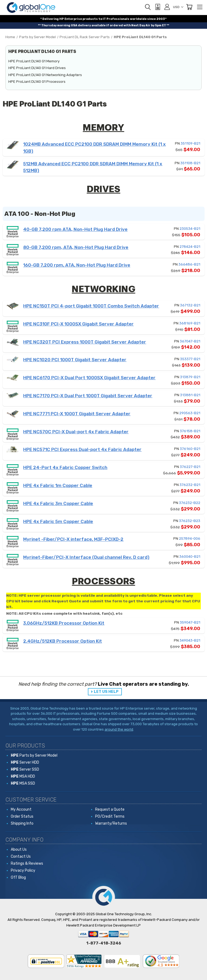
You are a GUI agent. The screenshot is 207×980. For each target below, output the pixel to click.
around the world (119, 729)
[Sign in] (167, 7)
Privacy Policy (23, 870)
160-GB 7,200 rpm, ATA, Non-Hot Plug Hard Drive (77, 265)
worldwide (138, 19)
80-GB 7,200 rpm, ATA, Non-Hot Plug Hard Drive (76, 247)
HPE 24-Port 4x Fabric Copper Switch (65, 467)
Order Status (22, 816)
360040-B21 (190, 557)
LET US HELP (106, 692)
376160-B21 (190, 449)
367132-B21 (190, 305)
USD (178, 7)
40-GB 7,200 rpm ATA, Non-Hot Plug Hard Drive (75, 229)
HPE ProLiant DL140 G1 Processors (37, 82)
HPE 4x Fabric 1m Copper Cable (58, 485)
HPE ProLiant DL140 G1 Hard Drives (37, 68)
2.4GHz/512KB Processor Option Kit (63, 641)
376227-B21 (190, 467)
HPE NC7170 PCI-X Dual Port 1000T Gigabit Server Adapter (88, 396)
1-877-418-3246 (104, 943)
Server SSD (25, 769)
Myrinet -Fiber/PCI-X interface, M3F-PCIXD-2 (73, 539)
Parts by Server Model (34, 755)
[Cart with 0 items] (189, 7)
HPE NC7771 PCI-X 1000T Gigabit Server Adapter (77, 414)
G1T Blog (18, 877)
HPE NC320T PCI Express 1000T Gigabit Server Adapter (85, 342)
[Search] (148, 7)
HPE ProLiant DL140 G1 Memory (34, 61)
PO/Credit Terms (110, 816)
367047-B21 (190, 341)
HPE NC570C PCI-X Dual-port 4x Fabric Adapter (76, 432)
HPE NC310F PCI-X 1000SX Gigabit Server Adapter (78, 324)
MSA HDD (23, 776)
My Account (21, 809)
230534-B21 (190, 229)
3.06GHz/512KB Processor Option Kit (64, 623)
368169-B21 (190, 323)
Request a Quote (110, 809)
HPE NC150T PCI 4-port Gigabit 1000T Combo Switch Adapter (91, 306)
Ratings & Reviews (27, 863)
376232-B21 (190, 485)
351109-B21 (190, 143)
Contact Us (21, 856)
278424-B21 (190, 247)
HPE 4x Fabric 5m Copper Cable (58, 521)
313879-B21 (190, 377)
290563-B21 (190, 413)
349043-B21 (190, 640)
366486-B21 (189, 264)
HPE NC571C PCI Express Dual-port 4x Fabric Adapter (82, 449)
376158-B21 (190, 431)
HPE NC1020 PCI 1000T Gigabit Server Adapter (75, 360)
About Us (19, 850)
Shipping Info (22, 823)
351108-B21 (190, 163)
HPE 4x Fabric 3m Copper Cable (58, 503)
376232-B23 (190, 521)
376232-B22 (190, 503)
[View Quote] (157, 7)
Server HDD (25, 762)
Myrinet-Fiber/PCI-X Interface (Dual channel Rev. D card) (86, 557)
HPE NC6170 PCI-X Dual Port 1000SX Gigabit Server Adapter (89, 378)
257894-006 (190, 539)
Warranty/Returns (111, 823)
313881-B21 (190, 395)
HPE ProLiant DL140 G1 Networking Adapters (45, 75)
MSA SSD (23, 783)
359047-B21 (190, 622)
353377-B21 (190, 359)
